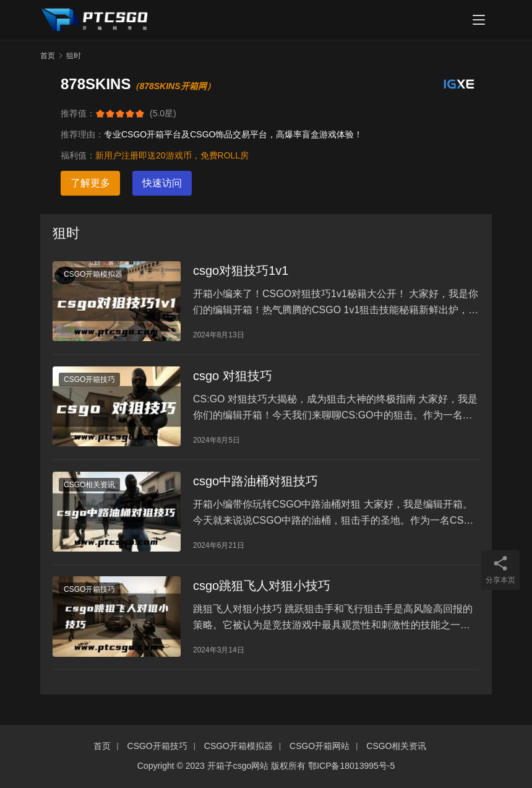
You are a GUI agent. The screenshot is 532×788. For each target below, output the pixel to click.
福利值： (78, 155)
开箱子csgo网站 (238, 766)
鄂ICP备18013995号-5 (351, 766)
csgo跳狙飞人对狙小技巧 (262, 591)
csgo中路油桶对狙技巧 (255, 484)
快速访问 (162, 183)
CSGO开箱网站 (320, 746)
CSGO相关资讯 (89, 488)
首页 (48, 56)
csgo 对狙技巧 (233, 378)
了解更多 (90, 183)
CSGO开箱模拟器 (93, 275)
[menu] (479, 20)
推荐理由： (82, 134)
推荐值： (78, 113)
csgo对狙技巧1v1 (241, 271)
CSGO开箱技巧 (89, 381)
